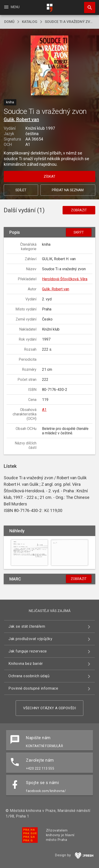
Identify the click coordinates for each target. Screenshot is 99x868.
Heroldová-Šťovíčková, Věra (65, 279)
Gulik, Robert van (21, 119)
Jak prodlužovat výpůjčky (30, 639)
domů (9, 22)
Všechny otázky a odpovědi (50, 708)
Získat (49, 176)
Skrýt (79, 232)
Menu (12, 7)
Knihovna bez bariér (26, 664)
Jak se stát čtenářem (27, 626)
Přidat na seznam (68, 190)
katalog (30, 22)
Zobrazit (79, 210)
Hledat (88, 5)
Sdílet (21, 190)
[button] (50, 66)
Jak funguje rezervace (28, 651)
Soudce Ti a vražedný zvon (70, 22)
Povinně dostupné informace (33, 688)
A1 (44, 410)
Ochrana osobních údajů (29, 676)
